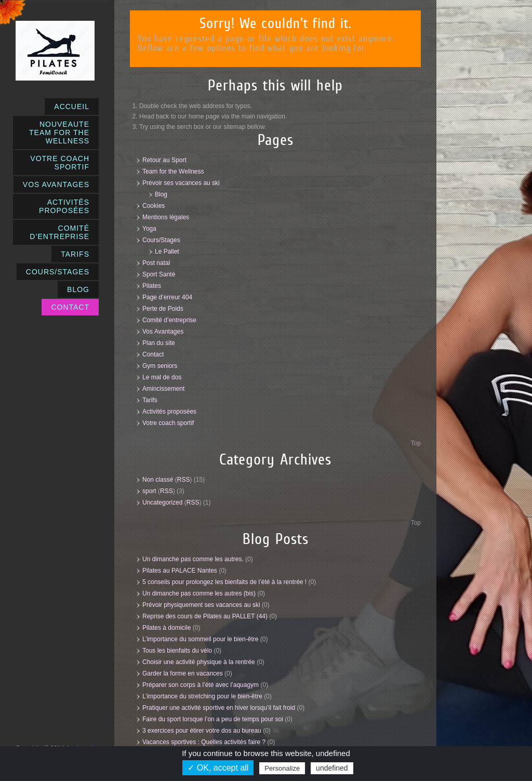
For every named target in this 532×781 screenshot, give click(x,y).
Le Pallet (167, 251)
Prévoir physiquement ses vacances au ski (201, 605)
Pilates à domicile (167, 628)
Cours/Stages (161, 240)
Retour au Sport (164, 160)
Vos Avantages (163, 332)
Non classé (158, 480)
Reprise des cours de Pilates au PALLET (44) (205, 616)
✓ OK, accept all (218, 768)
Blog (161, 194)
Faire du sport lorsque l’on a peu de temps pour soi (213, 719)
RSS (184, 480)
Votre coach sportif (168, 423)
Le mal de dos (162, 377)
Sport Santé (159, 274)
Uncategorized (162, 502)
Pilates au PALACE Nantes (180, 571)
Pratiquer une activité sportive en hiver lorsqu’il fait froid (219, 708)
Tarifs (150, 400)
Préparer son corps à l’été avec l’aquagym (201, 685)
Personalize (282, 768)
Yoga (149, 229)
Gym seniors (160, 366)
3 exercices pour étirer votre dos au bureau (202, 731)
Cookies (154, 206)
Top (416, 443)
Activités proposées (169, 412)
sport (149, 491)
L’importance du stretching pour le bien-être (202, 696)
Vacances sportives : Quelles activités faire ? (204, 742)
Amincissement (163, 389)
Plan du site (159, 343)
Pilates (152, 286)
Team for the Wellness (173, 171)
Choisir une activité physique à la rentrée (199, 662)
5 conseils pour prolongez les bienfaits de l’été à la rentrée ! (224, 582)
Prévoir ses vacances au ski (181, 183)
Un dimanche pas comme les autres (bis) (199, 593)
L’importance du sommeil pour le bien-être (200, 639)
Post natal (156, 263)
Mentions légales (166, 217)
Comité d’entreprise (169, 320)
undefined (332, 768)
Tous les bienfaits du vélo (177, 651)
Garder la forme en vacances (183, 673)
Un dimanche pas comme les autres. (193, 559)
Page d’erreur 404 (167, 297)
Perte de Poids (163, 309)
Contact (153, 354)
